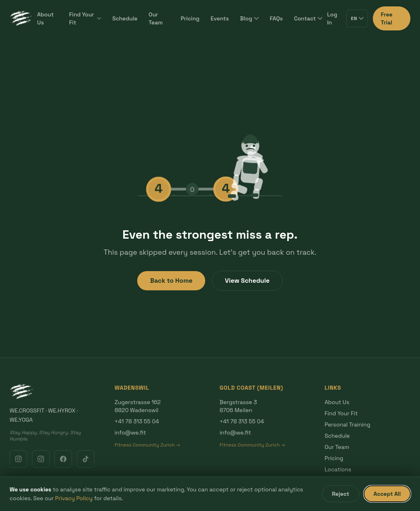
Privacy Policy (74, 498)
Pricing (190, 18)
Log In (332, 18)
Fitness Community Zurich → (147, 445)
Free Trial (387, 18)
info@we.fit (130, 433)
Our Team (156, 18)
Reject (341, 494)
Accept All (387, 494)
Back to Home (171, 281)
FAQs (276, 18)
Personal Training (348, 424)
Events (220, 18)
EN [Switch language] (357, 18)
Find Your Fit (85, 18)
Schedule (125, 18)
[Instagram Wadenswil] (18, 459)
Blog (249, 18)
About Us (45, 18)
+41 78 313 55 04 (137, 421)
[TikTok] (86, 459)
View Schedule (247, 281)
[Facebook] (63, 459)
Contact (308, 18)
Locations (338, 469)
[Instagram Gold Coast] (41, 459)
